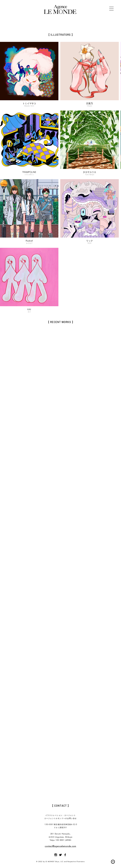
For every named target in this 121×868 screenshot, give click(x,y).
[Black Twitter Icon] (60, 855)
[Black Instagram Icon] (56, 855)
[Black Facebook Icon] (65, 855)
